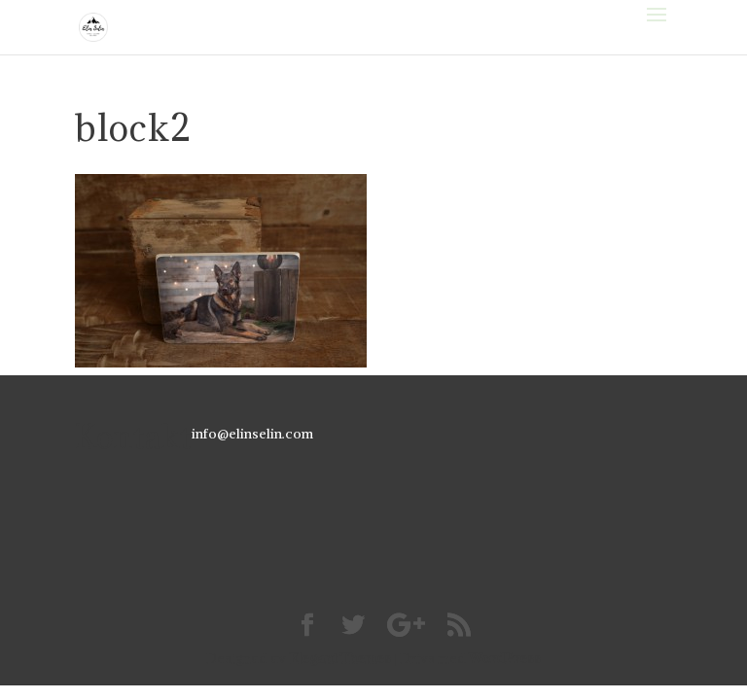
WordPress (505, 658)
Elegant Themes (340, 658)
